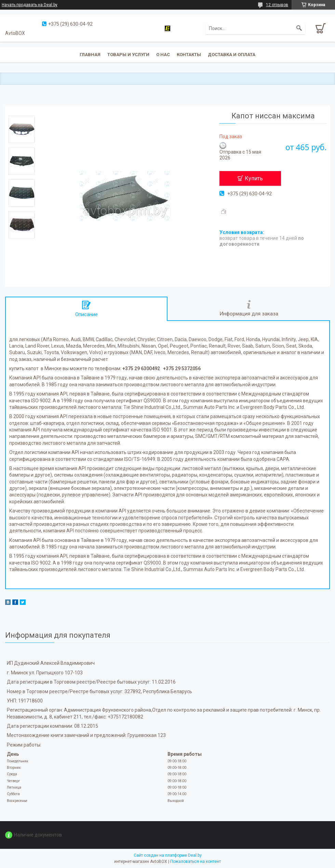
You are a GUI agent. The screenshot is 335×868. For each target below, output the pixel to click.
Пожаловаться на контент (196, 861)
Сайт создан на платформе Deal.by (168, 855)
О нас (163, 55)
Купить (254, 178)
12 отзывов (277, 5)
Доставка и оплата (232, 55)
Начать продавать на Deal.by (30, 5)
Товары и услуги (128, 55)
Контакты (189, 55)
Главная (90, 55)
